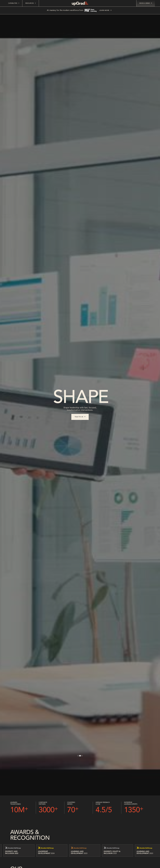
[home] (80, 4)
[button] (78, 756)
